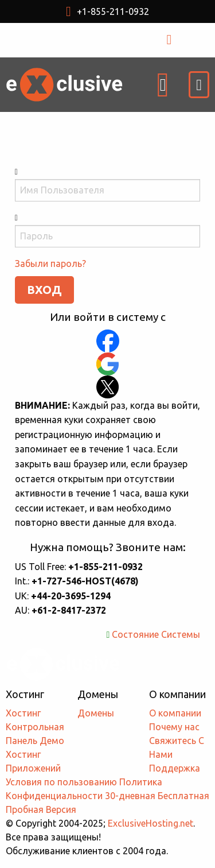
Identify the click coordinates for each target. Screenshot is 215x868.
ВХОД (181, 40)
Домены (96, 713)
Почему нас (174, 727)
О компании (175, 713)
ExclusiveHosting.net (150, 823)
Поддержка (175, 768)
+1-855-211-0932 (107, 11)
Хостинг (23, 713)
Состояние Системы (156, 634)
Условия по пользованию (61, 782)
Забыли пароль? (50, 263)
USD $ (77, 40)
